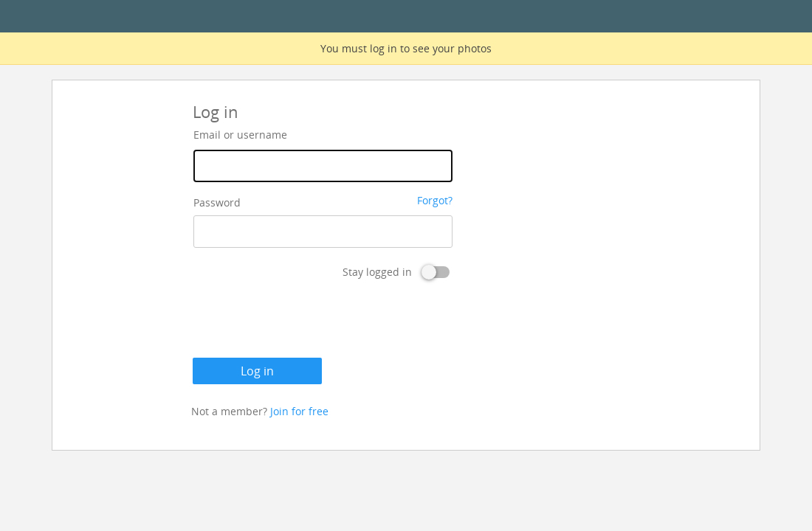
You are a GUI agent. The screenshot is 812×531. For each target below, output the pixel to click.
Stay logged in (377, 272)
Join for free (299, 411)
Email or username (240, 135)
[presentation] (305, 322)
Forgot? (435, 200)
